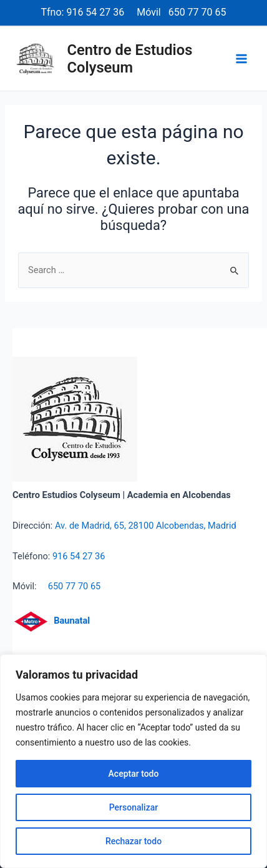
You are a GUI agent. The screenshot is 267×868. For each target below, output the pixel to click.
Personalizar (133, 807)
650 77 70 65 (197, 12)
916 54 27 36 (95, 12)
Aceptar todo (134, 774)
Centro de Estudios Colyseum (130, 59)
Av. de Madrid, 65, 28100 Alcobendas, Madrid (146, 526)
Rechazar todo (133, 841)
